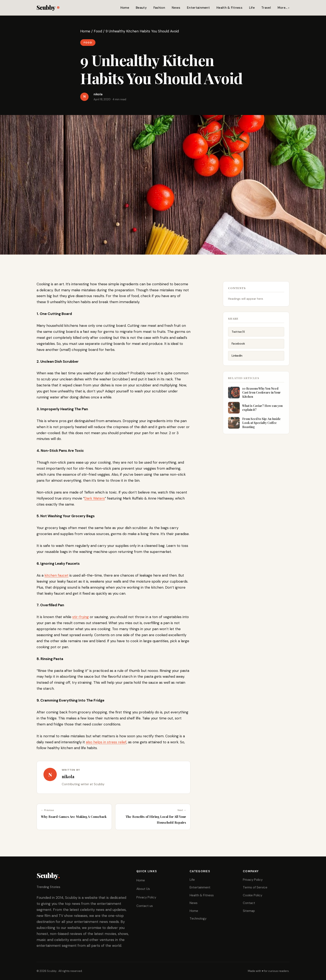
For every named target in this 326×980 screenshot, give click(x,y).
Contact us (145, 906)
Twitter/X (238, 333)
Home (125, 8)
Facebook (238, 345)
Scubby (48, 7)
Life (252, 8)
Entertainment (198, 8)
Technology (198, 919)
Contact (249, 903)
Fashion (159, 8)
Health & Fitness (229, 8)
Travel (266, 8)
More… (283, 8)
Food (98, 31)
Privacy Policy (146, 897)
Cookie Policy (253, 895)
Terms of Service (255, 887)
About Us (143, 889)
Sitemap (249, 911)
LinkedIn (237, 358)
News (176, 8)
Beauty (141, 8)
